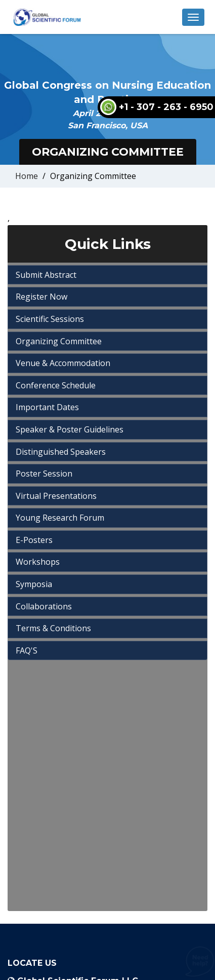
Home (27, 176)
